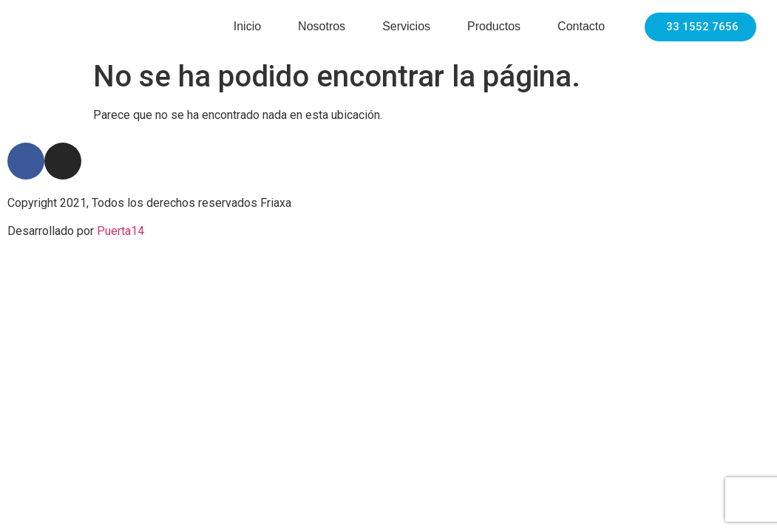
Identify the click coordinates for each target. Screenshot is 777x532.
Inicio (247, 26)
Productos (494, 26)
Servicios (406, 26)
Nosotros (322, 26)
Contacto (581, 26)
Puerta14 (121, 231)
